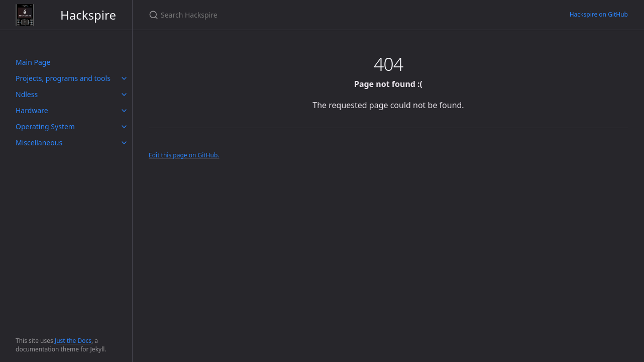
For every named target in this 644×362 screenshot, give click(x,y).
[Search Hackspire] (267, 15)
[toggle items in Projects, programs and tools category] (124, 78)
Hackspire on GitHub (599, 14)
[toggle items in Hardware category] (124, 111)
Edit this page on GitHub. (184, 155)
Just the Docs (73, 341)
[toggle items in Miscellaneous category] (124, 143)
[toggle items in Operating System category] (124, 127)
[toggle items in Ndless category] (124, 95)
